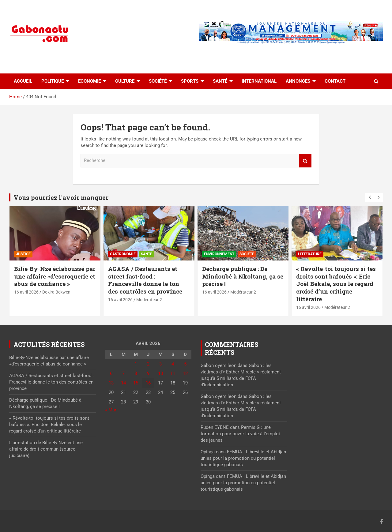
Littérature (310, 254)
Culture (125, 81)
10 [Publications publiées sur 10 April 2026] (160, 373)
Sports (190, 81)
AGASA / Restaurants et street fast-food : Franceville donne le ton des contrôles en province (145, 280)
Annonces (298, 81)
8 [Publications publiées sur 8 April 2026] (136, 373)
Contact (335, 81)
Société (158, 81)
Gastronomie (123, 254)
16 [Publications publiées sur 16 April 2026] (148, 383)
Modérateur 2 (149, 300)
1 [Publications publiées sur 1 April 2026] (136, 364)
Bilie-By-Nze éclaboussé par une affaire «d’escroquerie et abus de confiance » (55, 276)
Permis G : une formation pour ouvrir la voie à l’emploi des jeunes (240, 434)
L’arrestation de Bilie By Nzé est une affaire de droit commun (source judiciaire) (46, 449)
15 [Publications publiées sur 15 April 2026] (136, 383)
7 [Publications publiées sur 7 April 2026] (123, 373)
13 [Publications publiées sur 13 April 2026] (111, 383)
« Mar (111, 410)
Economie (89, 81)
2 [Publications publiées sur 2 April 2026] (148, 364)
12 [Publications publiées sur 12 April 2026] (185, 373)
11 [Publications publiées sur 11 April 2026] (173, 373)
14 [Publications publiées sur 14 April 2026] (123, 383)
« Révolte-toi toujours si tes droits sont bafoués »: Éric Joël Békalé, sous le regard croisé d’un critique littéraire (336, 284)
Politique (53, 81)
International (259, 81)
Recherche (305, 161)
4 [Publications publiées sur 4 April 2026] (173, 364)
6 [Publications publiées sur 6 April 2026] (111, 373)
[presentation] (370, 197)
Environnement (219, 254)
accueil (23, 81)
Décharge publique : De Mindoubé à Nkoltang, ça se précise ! (243, 276)
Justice (23, 254)
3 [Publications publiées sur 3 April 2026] (160, 364)
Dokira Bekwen (56, 292)
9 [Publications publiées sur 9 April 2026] (148, 373)
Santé (220, 81)
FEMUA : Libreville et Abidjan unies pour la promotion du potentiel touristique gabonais (243, 458)
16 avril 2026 (26, 292)
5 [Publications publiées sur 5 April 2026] (185, 364)
